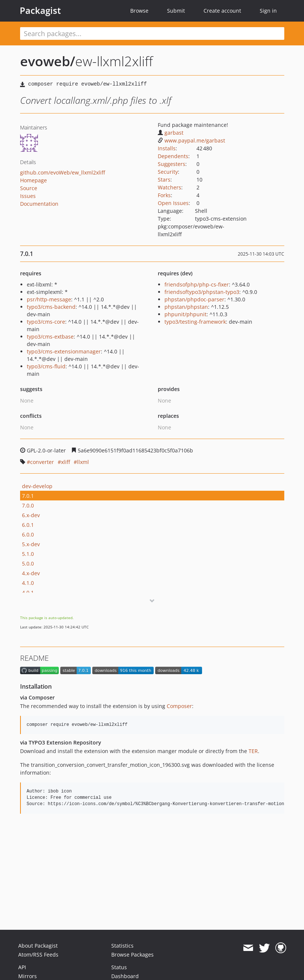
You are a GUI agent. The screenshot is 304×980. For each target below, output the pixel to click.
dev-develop (37, 486)
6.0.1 (28, 525)
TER (253, 751)
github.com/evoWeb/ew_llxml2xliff (63, 172)
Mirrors (28, 976)
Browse (139, 11)
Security (168, 172)
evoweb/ (48, 61)
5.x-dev (31, 544)
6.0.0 (28, 534)
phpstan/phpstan (186, 307)
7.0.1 (28, 496)
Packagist (40, 10)
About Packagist (38, 946)
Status (119, 967)
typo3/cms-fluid (46, 366)
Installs (167, 148)
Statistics (122, 946)
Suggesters (172, 164)
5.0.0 (28, 563)
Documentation (39, 204)
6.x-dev (31, 515)
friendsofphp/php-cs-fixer (197, 284)
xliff (65, 462)
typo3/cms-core (46, 322)
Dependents (173, 156)
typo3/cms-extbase (50, 337)
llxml (83, 462)
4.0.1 (28, 593)
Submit (176, 11)
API (22, 967)
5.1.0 (28, 554)
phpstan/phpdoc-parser (194, 299)
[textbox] (152, 33)
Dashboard (125, 976)
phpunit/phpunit (185, 314)
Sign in (268, 11)
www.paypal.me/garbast (191, 140)
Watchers (169, 187)
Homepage (33, 180)
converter (42, 462)
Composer (179, 706)
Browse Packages (132, 955)
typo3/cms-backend (51, 307)
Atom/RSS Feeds (38, 955)
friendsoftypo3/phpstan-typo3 (202, 292)
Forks (164, 195)
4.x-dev (31, 573)
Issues (28, 196)
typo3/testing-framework (195, 322)
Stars (164, 180)
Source (29, 188)
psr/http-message (49, 299)
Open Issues (173, 203)
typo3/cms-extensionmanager (64, 351)
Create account (222, 11)
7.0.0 (28, 505)
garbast (171, 133)
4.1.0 (28, 583)
